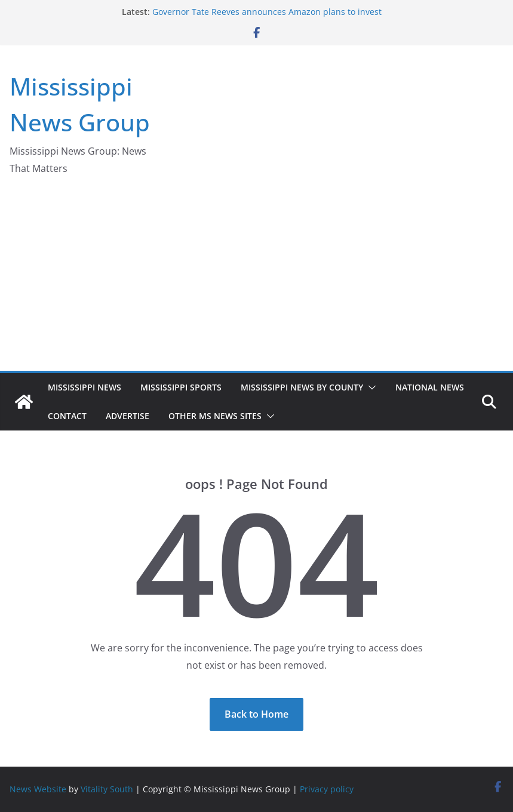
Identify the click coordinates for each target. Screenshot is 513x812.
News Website (38, 789)
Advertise (128, 416)
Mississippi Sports (181, 387)
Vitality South (107, 789)
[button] (370, 387)
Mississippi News (85, 387)
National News (430, 387)
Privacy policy (327, 789)
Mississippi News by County (302, 387)
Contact (67, 416)
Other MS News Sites (215, 416)
